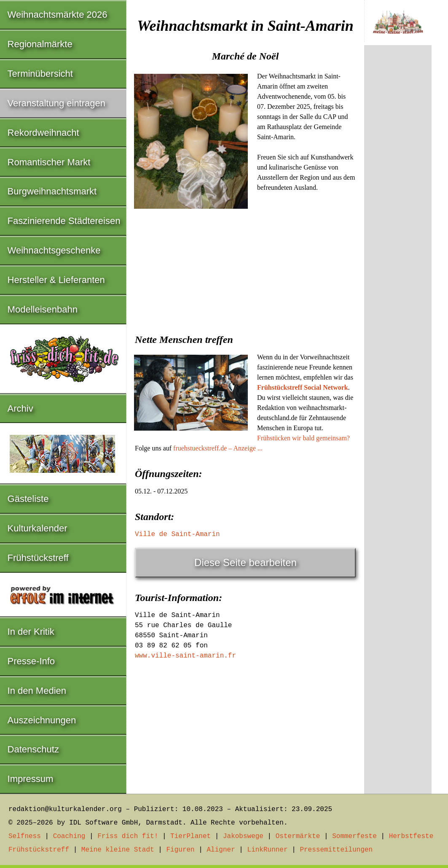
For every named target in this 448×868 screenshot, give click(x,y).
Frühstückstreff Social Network (303, 387)
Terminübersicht (40, 74)
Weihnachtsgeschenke (54, 250)
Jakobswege (243, 836)
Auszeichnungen (42, 720)
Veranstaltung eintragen (56, 103)
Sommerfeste (354, 836)
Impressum (31, 779)
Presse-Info (31, 661)
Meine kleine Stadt (118, 850)
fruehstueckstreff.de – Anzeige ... (218, 448)
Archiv (20, 408)
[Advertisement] (245, 275)
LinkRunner (268, 850)
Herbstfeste (411, 836)
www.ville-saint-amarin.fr (185, 656)
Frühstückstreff (38, 558)
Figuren (180, 850)
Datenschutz (33, 749)
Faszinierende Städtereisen (64, 221)
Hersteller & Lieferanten (56, 280)
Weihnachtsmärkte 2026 (58, 15)
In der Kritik (31, 632)
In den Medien (37, 691)
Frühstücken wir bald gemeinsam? (303, 438)
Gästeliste (28, 499)
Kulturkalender (38, 528)
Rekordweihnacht (43, 133)
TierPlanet (190, 836)
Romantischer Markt (49, 162)
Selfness (25, 836)
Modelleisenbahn (43, 309)
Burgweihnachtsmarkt (52, 191)
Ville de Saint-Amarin (177, 534)
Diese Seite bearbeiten (245, 562)
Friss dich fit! (128, 836)
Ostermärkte (298, 836)
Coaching (69, 836)
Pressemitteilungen (336, 850)
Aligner (221, 850)
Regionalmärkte (40, 44)
